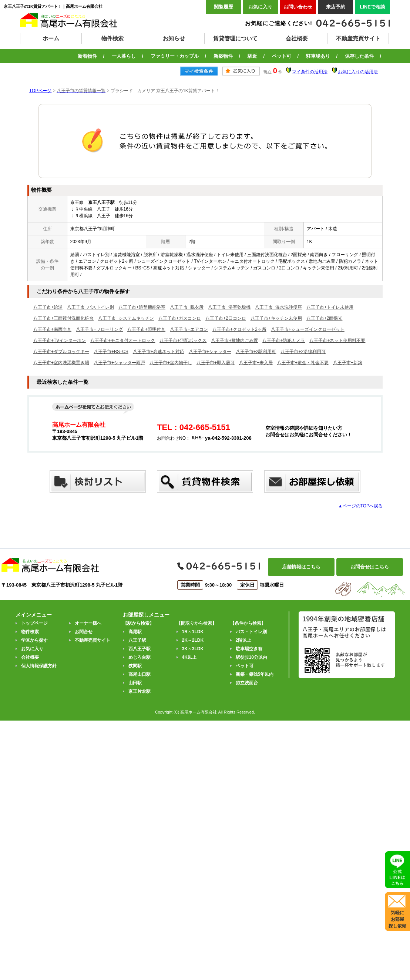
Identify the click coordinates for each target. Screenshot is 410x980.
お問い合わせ (298, 7)
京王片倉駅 (140, 691)
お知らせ (174, 38)
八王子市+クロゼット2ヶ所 (239, 329)
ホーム (51, 38)
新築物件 (223, 56)
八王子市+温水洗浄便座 (278, 307)
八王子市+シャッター (210, 352)
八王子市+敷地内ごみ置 (234, 340)
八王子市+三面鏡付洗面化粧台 (63, 318)
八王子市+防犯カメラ (284, 340)
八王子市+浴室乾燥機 (229, 307)
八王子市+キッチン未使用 (276, 318)
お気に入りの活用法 (358, 72)
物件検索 (112, 38)
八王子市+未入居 (256, 363)
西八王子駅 (140, 649)
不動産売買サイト (358, 38)
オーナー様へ (88, 623)
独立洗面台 (247, 683)
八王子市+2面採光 (325, 318)
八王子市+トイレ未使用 (330, 307)
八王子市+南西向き (52, 329)
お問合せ (84, 632)
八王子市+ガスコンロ (180, 318)
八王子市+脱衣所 (187, 307)
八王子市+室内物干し (171, 363)
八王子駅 (137, 640)
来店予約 (336, 7)
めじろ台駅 (140, 657)
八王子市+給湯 (48, 307)
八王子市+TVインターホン (60, 340)
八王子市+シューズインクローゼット (308, 329)
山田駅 (135, 683)
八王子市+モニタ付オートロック (123, 340)
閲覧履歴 (224, 7)
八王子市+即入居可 (216, 363)
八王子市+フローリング (99, 329)
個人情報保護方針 (39, 666)
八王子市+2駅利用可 (256, 352)
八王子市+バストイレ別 (90, 307)
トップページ (34, 623)
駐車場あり (318, 56)
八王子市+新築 (348, 363)
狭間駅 (135, 666)
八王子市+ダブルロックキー (61, 352)
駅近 (252, 56)
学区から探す (34, 640)
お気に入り (260, 7)
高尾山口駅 (140, 674)
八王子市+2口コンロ (226, 318)
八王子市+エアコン (189, 329)
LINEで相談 (372, 7)
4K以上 (189, 657)
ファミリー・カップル (175, 56)
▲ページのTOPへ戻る (360, 506)
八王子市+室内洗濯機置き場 (61, 363)
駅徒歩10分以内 (251, 657)
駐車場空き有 (249, 649)
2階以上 (244, 640)
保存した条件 (359, 56)
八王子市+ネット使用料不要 (337, 340)
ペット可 (282, 56)
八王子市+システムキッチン (126, 318)
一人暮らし (124, 56)
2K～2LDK (193, 640)
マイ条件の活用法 (310, 72)
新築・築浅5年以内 (255, 674)
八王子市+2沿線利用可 (303, 352)
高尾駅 (135, 632)
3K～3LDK (193, 649)
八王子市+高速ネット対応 (159, 352)
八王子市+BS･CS (111, 352)
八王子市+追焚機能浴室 (142, 307)
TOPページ (40, 91)
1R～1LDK (193, 632)
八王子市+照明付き (146, 329)
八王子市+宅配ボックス (183, 340)
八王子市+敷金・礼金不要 (303, 363)
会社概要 (297, 38)
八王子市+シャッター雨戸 (119, 363)
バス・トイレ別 (251, 632)
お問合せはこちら (370, 567)
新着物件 (87, 56)
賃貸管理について (235, 38)
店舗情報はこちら (301, 567)
